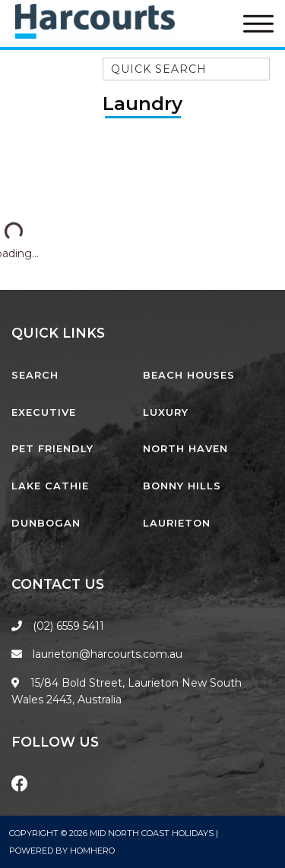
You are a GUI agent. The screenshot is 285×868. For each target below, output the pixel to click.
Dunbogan (46, 523)
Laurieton (177, 523)
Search (35, 375)
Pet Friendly (52, 448)
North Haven (185, 448)
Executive (44, 412)
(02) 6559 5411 (68, 626)
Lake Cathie (50, 486)
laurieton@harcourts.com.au (97, 654)
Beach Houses (189, 375)
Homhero (92, 851)
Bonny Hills (182, 486)
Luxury (166, 412)
